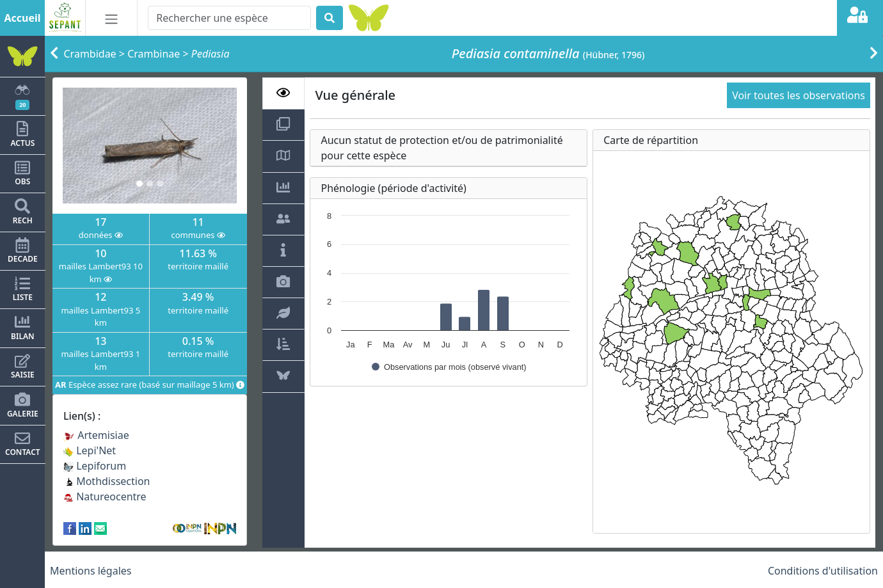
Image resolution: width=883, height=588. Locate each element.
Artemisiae (96, 435)
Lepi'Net (90, 450)
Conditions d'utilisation (823, 571)
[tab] (284, 93)
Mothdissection (107, 481)
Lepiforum (95, 466)
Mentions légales (91, 571)
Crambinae (154, 54)
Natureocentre (105, 497)
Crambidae (90, 54)
